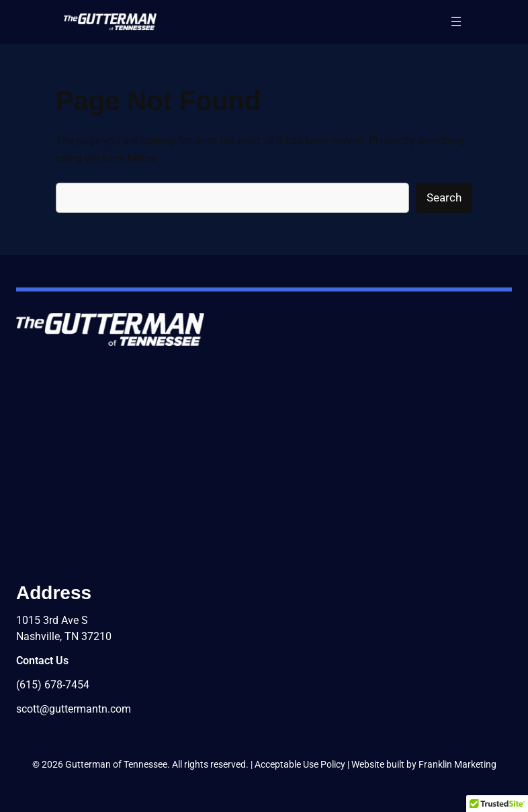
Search (444, 197)
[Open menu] (456, 21)
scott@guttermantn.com (74, 709)
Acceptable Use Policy (300, 764)
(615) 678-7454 (53, 685)
